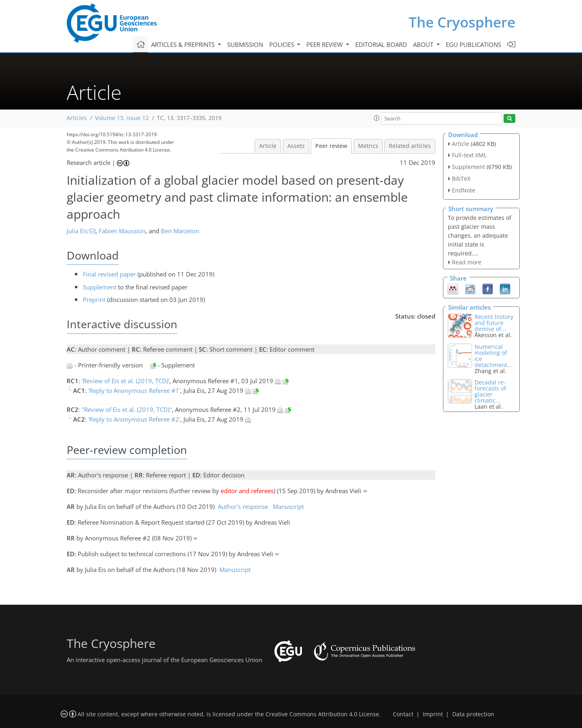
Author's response (243, 506)
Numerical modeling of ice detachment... (493, 356)
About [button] (424, 44)
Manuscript (288, 506)
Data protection (473, 714)
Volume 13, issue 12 (122, 118)
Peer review (331, 146)
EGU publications (473, 44)
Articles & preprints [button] (184, 44)
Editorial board (381, 44)
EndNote (464, 190)
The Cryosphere (462, 22)
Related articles (410, 146)
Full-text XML (469, 155)
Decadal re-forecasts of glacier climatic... (490, 391)
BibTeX (461, 178)
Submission (245, 44)
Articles (77, 118)
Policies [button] (283, 44)
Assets (296, 146)
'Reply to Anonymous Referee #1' (134, 390)
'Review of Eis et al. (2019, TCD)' (125, 381)
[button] (377, 118)
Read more (467, 262)
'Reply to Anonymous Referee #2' (134, 419)
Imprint (433, 714)
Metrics (368, 146)
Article (268, 146)
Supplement (100, 287)
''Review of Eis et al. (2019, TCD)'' (127, 409)
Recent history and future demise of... (494, 323)
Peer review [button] (325, 44)
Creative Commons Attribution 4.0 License (322, 714)
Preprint (94, 300)
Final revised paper (109, 274)
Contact (403, 714)
